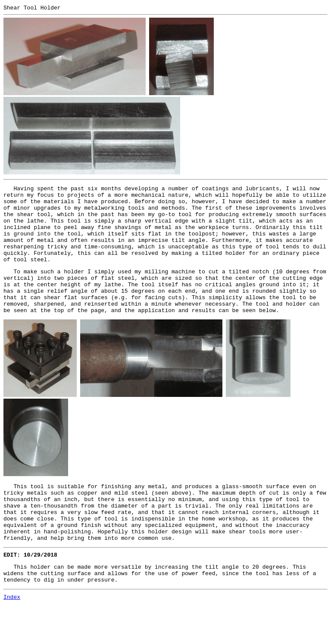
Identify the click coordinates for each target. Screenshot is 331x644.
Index (12, 637)
